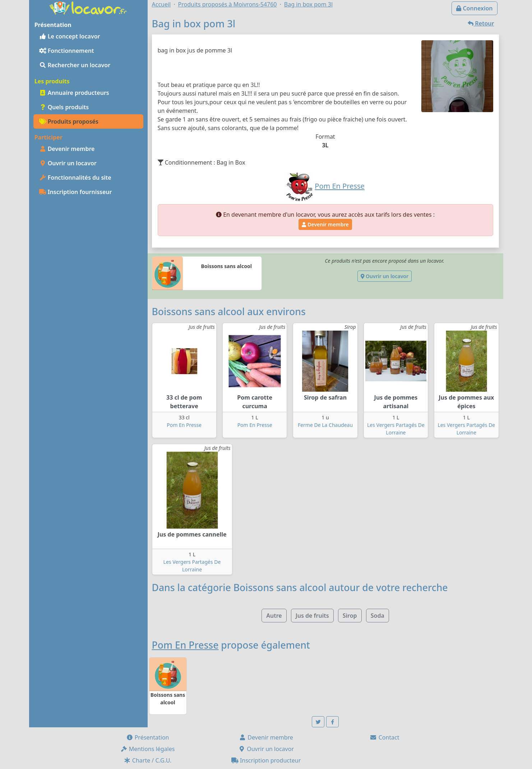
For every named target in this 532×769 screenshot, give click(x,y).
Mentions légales (148, 749)
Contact (384, 737)
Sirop (350, 616)
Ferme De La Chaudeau (325, 425)
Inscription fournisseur (76, 192)
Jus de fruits (312, 616)
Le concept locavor (70, 36)
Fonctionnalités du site (75, 178)
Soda (378, 616)
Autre (274, 616)
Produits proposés (69, 121)
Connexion (474, 8)
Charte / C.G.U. (148, 760)
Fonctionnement (67, 51)
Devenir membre (67, 149)
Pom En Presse (184, 425)
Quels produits (64, 107)
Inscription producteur (266, 760)
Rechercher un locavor (75, 65)
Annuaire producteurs (74, 93)
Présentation (148, 737)
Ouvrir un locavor (68, 163)
